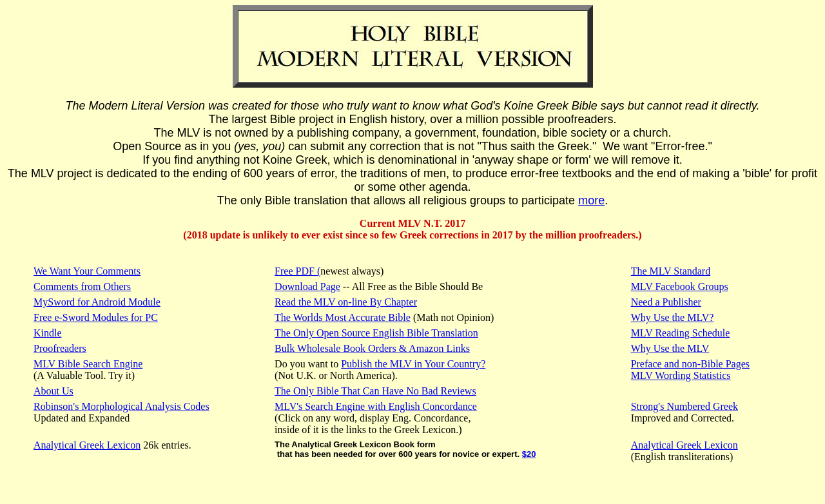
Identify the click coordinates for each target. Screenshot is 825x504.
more (591, 200)
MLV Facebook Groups (680, 286)
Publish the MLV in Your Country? (413, 364)
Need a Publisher (666, 302)
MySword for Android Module (97, 302)
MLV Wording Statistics (681, 375)
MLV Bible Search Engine (88, 364)
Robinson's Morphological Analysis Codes (121, 406)
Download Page (307, 286)
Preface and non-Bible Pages (690, 364)
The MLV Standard (671, 271)
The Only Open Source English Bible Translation (376, 333)
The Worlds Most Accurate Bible (343, 317)
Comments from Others (82, 286)
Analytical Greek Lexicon (87, 445)
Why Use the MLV (670, 348)
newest (335, 271)
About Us (53, 391)
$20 (529, 454)
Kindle (48, 333)
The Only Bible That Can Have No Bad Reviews (375, 391)
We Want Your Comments (87, 271)
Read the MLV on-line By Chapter (346, 302)
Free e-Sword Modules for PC (96, 317)
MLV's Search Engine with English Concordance (376, 406)
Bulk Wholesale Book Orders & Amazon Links (372, 348)
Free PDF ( (297, 271)
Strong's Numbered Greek (684, 406)
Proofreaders (60, 348)
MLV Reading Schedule (681, 333)
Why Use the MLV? (673, 317)
